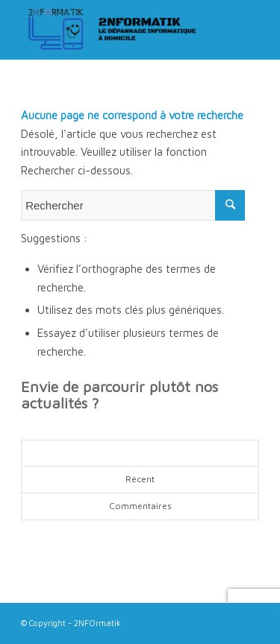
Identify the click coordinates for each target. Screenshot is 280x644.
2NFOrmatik (97, 623)
